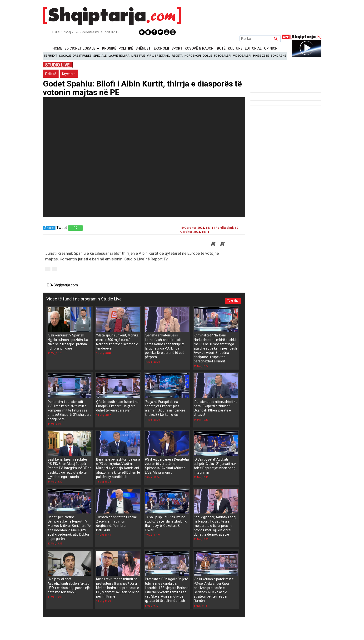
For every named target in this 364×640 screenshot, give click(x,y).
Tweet (62, 228)
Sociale (65, 56)
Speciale (100, 56)
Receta (177, 56)
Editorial (253, 48)
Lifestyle (138, 56)
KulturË (235, 48)
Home (57, 48)
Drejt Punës (82, 56)
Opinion (271, 48)
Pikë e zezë (261, 56)
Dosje (207, 56)
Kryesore (69, 74)
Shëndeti (143, 48)
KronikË (109, 48)
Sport (177, 48)
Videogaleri (242, 56)
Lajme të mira (119, 56)
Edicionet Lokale (82, 48)
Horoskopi (193, 56)
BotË (221, 48)
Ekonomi (161, 48)
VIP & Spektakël (158, 56)
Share (49, 228)
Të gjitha (231, 299)
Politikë (126, 48)
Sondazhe (278, 56)
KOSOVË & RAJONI (200, 48)
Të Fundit (50, 56)
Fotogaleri (223, 56)
